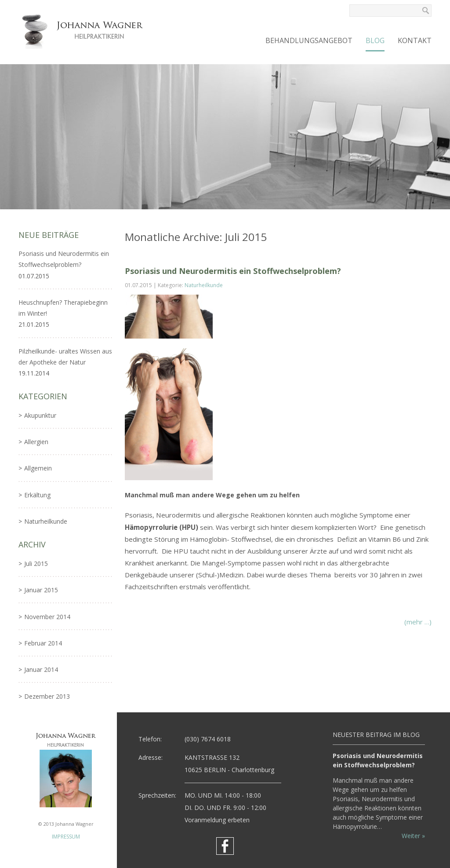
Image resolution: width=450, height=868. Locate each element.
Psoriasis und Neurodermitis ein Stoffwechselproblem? (233, 271)
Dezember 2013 (47, 696)
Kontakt (415, 40)
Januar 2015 (41, 590)
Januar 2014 (41, 669)
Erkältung (37, 495)
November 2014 (47, 617)
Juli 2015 (36, 563)
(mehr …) (418, 622)
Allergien (36, 442)
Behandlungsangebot (309, 40)
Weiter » (413, 836)
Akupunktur (40, 415)
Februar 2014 (43, 643)
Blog (375, 40)
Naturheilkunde (204, 285)
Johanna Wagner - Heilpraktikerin (84, 31)
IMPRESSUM (66, 837)
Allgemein (38, 468)
